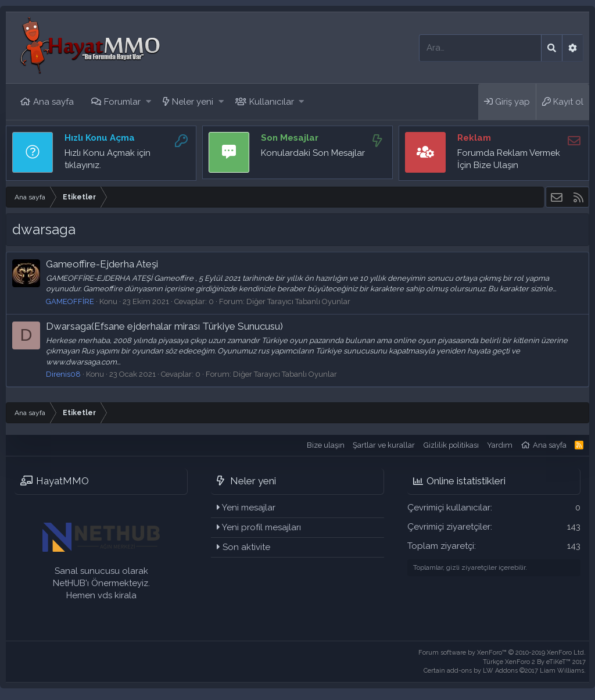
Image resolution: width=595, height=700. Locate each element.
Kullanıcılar (272, 102)
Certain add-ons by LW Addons (505, 671)
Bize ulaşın (326, 445)
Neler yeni (193, 102)
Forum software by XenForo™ (502, 653)
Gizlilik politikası (451, 445)
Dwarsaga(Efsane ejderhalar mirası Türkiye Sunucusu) (164, 326)
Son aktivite (246, 547)
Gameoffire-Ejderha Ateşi (102, 264)
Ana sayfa (53, 102)
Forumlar (122, 102)
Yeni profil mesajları (261, 527)
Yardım (500, 445)
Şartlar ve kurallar (384, 445)
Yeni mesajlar (249, 508)
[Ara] (480, 48)
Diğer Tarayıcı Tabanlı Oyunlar (298, 301)
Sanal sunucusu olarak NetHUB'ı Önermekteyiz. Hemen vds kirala (101, 583)
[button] (148, 102)
